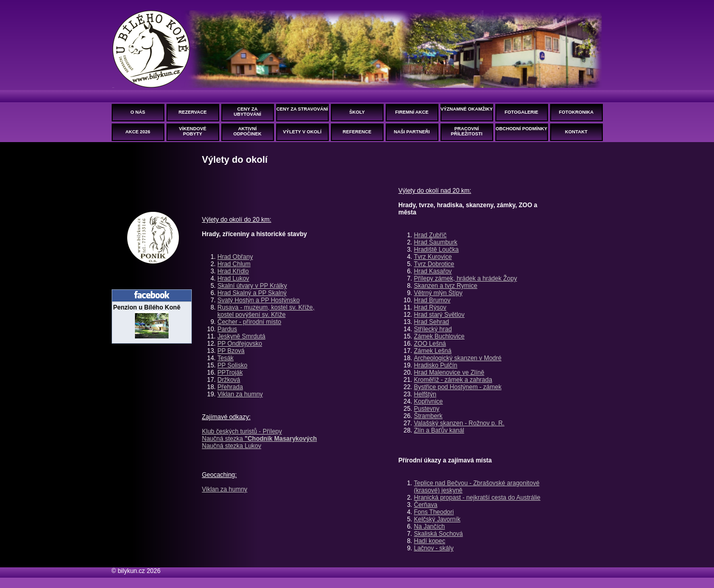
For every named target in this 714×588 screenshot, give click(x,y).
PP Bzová (231, 351)
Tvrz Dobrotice (434, 264)
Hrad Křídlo (233, 271)
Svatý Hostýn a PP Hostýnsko (259, 300)
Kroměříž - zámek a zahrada (453, 380)
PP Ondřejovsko (240, 344)
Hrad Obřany (236, 257)
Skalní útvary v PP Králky (253, 286)
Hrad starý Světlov (439, 315)
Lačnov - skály (434, 548)
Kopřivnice (429, 401)
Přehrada (230, 387)
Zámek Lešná (433, 351)
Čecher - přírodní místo (249, 322)
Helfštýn (425, 394)
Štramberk (428, 416)
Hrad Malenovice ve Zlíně (449, 373)
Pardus (227, 329)
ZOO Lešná (430, 344)
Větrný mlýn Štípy (438, 293)
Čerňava (426, 505)
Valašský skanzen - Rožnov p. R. (459, 423)
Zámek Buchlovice (439, 336)
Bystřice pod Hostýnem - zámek (458, 387)
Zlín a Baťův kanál (439, 430)
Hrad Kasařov (433, 271)
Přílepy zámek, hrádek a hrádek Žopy (466, 278)
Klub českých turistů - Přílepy (242, 431)
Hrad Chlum (234, 264)
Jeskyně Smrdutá (242, 336)
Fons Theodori (434, 512)
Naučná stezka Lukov (232, 446)
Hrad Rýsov (430, 307)
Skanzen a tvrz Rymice (446, 286)
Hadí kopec (430, 541)
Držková (229, 380)
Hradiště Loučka (437, 250)
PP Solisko (233, 365)
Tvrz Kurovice (433, 257)
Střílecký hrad (433, 329)
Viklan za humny (240, 394)
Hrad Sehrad (432, 322)
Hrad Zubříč (430, 235)
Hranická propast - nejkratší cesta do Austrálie (477, 498)
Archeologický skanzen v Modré (458, 358)
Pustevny (427, 409)
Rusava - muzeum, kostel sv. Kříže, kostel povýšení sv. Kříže (266, 311)
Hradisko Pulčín (436, 365)
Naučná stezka (260, 439)
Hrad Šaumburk (436, 242)
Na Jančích (430, 527)
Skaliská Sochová (439, 534)
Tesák (226, 358)
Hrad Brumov (432, 300)
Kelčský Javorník (437, 519)
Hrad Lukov (233, 278)
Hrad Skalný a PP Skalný (252, 293)
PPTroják (230, 373)
